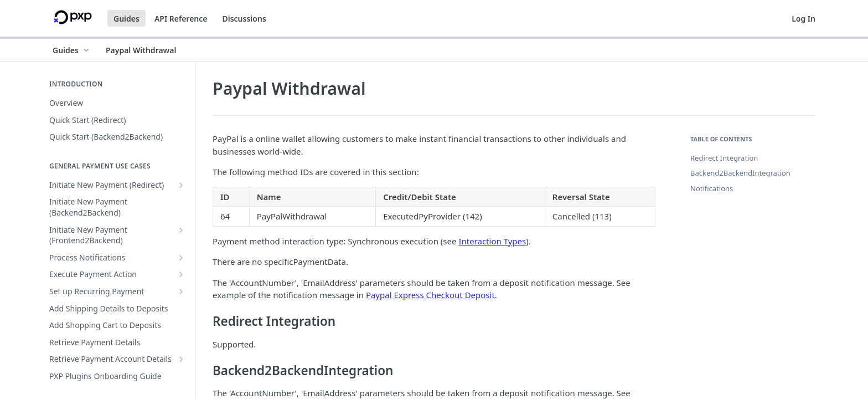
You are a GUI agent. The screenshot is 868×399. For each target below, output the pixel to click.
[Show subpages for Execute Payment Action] (181, 274)
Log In (804, 19)
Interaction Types (492, 241)
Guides (126, 19)
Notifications (712, 188)
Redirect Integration (724, 158)
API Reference (181, 19)
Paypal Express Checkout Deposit (430, 295)
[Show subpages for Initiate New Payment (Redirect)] (181, 185)
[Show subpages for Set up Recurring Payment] (181, 291)
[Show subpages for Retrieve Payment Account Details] (181, 359)
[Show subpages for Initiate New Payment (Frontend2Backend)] (181, 230)
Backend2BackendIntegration (740, 173)
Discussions (244, 19)
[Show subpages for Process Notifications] (181, 258)
